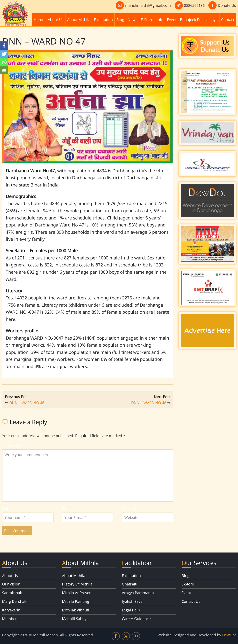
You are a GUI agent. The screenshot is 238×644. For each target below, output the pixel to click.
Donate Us (227, 5)
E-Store (147, 20)
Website (129, 508)
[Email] (4, 70)
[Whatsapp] (4, 62)
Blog (120, 20)
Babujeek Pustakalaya (199, 20)
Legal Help (131, 610)
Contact (228, 20)
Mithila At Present (77, 593)
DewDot (229, 635)
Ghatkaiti (130, 584)
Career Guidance (136, 619)
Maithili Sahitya (75, 619)
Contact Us (191, 601)
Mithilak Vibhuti (76, 610)
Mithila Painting (76, 601)
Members (10, 619)
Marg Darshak (14, 601)
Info (160, 20)
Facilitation (103, 20)
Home (39, 20)
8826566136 (194, 5)
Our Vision (11, 584)
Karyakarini (12, 610)
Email (68, 508)
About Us (56, 20)
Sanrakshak (12, 593)
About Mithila (79, 20)
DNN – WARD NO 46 (27, 403)
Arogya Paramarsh (138, 593)
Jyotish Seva (132, 601)
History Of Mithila (77, 584)
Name (9, 508)
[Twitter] (4, 54)
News (132, 20)
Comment (12, 445)
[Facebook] (4, 46)
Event (172, 20)
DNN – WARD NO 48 (149, 403)
